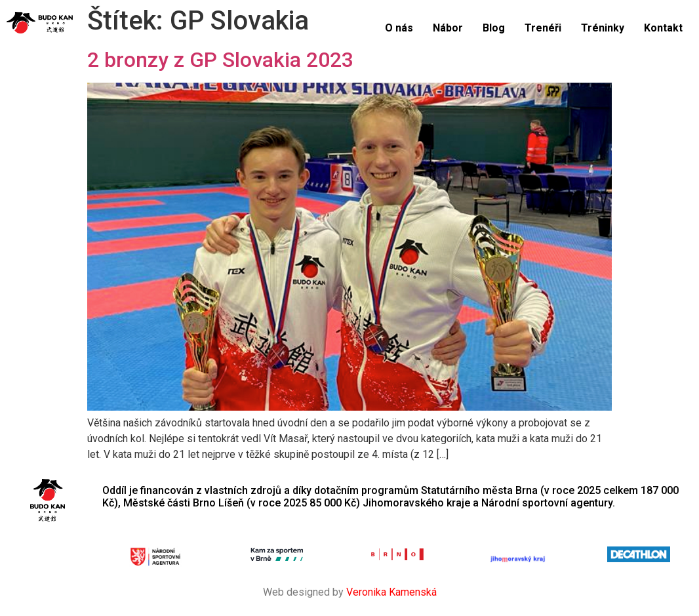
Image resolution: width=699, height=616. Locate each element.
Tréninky (603, 28)
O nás (399, 28)
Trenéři (543, 28)
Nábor (448, 28)
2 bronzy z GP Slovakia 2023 (220, 60)
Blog (494, 28)
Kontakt (663, 28)
